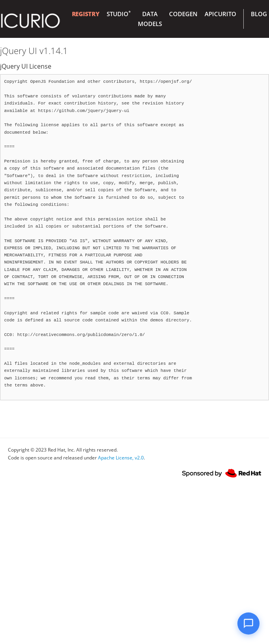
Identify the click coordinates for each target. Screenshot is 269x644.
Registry (86, 14)
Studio (119, 14)
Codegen (183, 14)
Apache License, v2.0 (121, 458)
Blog (259, 14)
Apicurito (220, 14)
